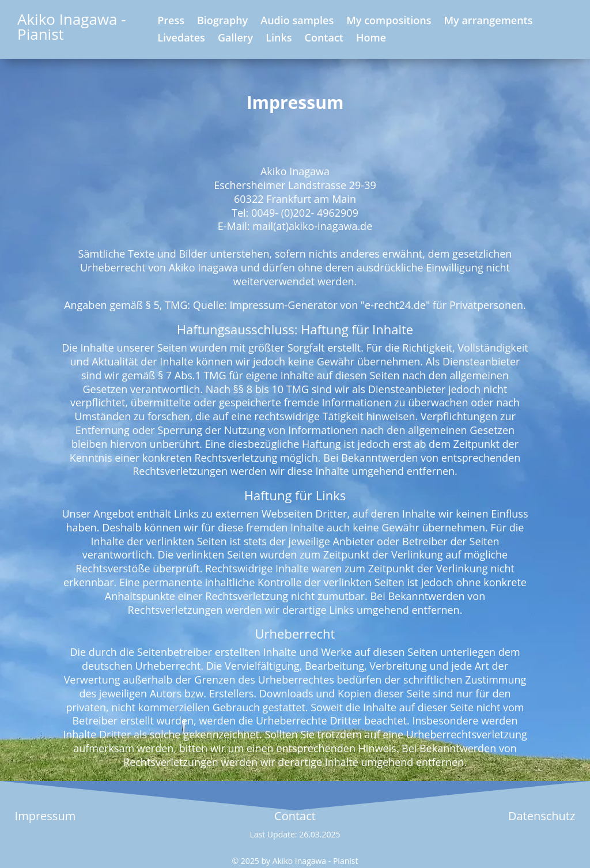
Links (279, 39)
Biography (222, 22)
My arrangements (489, 22)
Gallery (235, 39)
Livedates (181, 39)
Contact (324, 39)
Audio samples (297, 22)
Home (371, 39)
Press (171, 22)
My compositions (389, 22)
